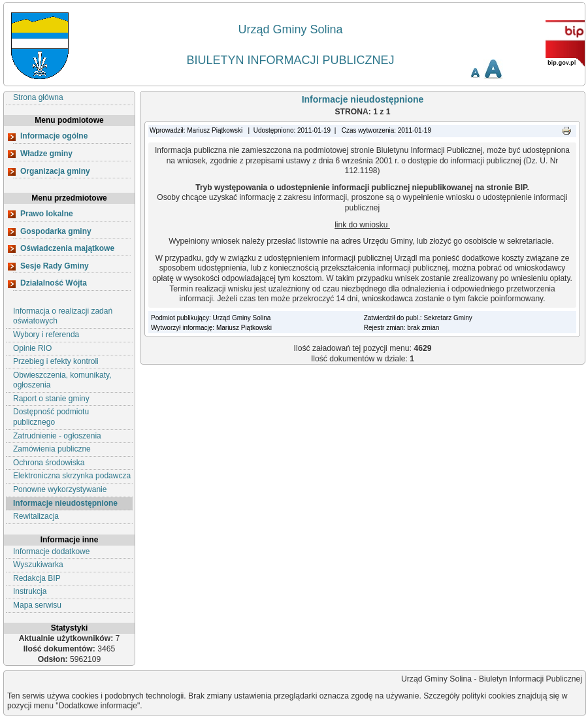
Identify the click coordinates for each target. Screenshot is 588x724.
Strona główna (38, 97)
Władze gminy (46, 154)
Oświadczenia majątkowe (67, 248)
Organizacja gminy (55, 171)
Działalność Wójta (54, 283)
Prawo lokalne (47, 214)
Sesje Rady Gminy (55, 266)
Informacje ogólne (54, 136)
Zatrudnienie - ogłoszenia (57, 436)
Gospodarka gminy (56, 231)
